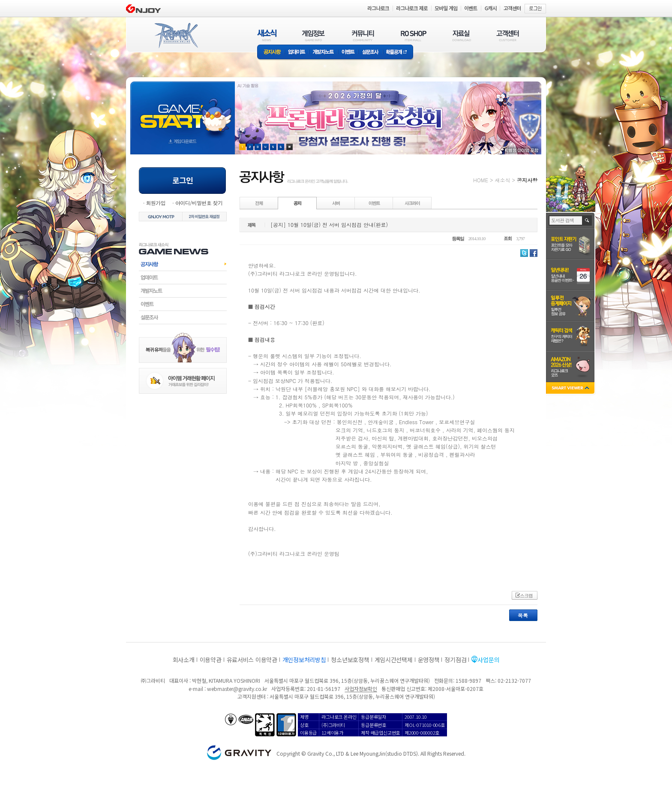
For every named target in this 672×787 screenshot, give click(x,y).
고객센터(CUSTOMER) (508, 35)
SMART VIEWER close (571, 389)
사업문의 (488, 660)
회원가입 (156, 203)
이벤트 (348, 53)
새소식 (502, 180)
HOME (481, 180)
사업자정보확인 (361, 689)
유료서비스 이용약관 (252, 660)
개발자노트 (323, 53)
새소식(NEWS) (267, 35)
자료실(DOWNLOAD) (461, 35)
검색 (587, 220)
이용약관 (211, 660)
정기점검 (455, 660)
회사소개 (184, 660)
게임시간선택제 (394, 660)
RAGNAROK (176, 36)
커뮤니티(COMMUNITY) (363, 35)
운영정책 (429, 660)
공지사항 (271, 53)
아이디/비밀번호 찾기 (199, 203)
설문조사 (370, 53)
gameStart (183, 110)
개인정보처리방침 (304, 660)
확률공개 (398, 53)
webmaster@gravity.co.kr (237, 689)
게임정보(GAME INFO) (313, 35)
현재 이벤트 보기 (289, 147)
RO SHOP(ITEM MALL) (414, 35)
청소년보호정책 (350, 660)
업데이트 (297, 53)
